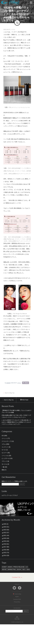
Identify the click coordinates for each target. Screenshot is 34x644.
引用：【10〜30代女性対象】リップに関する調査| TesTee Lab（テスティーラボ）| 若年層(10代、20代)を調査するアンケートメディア (17, 239)
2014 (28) (6, 555)
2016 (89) (6, 550)
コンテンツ (5, 447)
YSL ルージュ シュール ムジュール (19, 107)
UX (3, 436)
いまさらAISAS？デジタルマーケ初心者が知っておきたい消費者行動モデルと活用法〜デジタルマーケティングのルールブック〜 (16, 422)
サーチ (4, 450)
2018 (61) (6, 544)
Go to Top (17, 618)
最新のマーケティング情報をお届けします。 (15, 481)
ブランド (4, 461)
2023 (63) (6, 530)
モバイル (4, 464)
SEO (24, 570)
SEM (28, 570)
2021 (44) (6, 535)
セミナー (4, 453)
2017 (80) (6, 547)
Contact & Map (17, 594)
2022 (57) (6, 533)
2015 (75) (6, 553)
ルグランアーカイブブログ (10, 495)
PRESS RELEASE (19, 567)
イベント (4, 438)
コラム (13, 30)
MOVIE (4, 570)
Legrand (8, 383)
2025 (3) (6, 524)
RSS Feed (24, 400)
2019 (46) (6, 541)
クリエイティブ (6, 441)
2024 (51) (6, 527)
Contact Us (17, 577)
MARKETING (12, 570)
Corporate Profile (17, 599)
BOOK (19, 570)
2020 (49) (6, 538)
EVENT (4, 567)
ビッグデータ (6, 458)
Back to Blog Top (9, 393)
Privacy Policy (17, 602)
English (17, 597)
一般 (3, 467)
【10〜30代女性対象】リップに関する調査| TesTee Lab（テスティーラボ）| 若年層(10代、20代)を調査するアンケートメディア (17, 171)
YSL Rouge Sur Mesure (20, 314)
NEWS (10, 567)
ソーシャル (5, 456)
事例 (3, 470)
